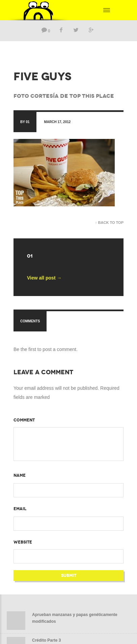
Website (23, 542)
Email (20, 509)
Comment (24, 420)
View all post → (44, 278)
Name (20, 475)
